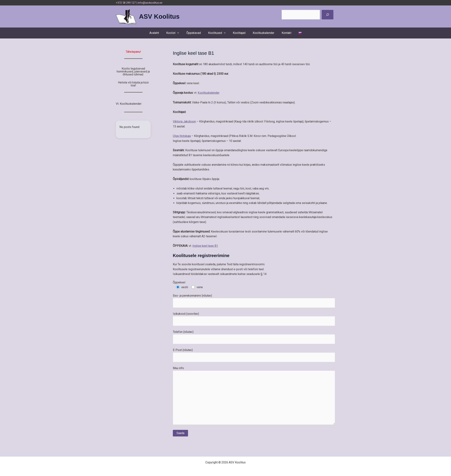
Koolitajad (238, 33)
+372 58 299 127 (126, 3)
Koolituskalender (261, 33)
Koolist (176, 33)
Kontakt (283, 33)
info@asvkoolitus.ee (150, 3)
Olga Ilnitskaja (182, 136)
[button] (181, 33)
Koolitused (218, 33)
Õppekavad (196, 33)
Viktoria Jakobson (184, 121)
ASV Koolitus (159, 16)
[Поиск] (328, 15)
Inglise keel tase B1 (205, 245)
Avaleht (159, 33)
